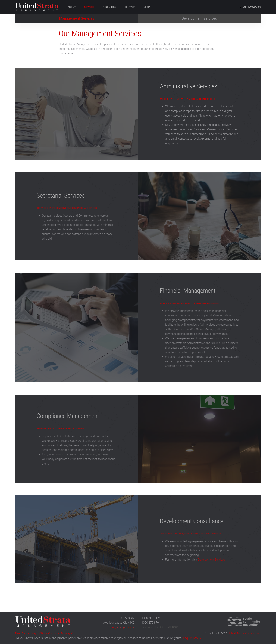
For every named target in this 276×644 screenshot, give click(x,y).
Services (89, 7)
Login (147, 7)
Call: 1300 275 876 (250, 7)
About (72, 7)
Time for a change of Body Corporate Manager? (44, 634)
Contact (130, 7)
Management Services (77, 18)
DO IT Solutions (169, 627)
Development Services (199, 18)
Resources (109, 7)
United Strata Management (244, 634)
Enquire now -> (192, 638)
